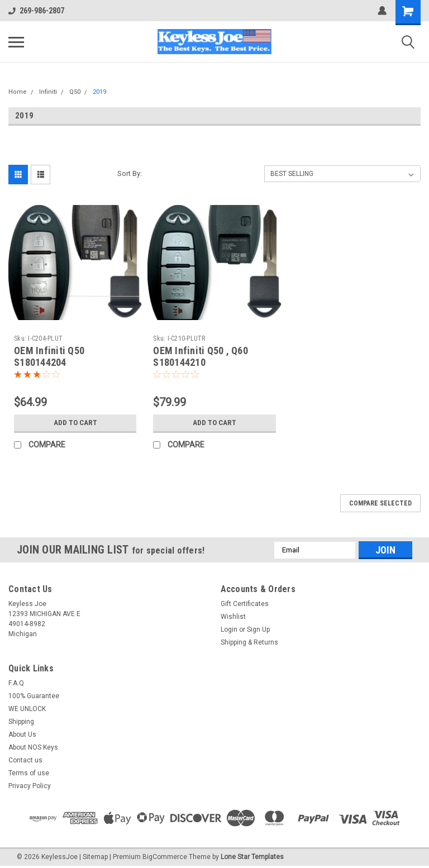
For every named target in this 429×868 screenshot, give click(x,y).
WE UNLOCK (27, 709)
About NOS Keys (33, 747)
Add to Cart (75, 423)
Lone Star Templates (252, 857)
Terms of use (29, 773)
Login (229, 629)
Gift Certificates (245, 604)
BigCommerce (165, 857)
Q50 (75, 92)
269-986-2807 (36, 11)
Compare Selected (380, 503)
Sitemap (95, 857)
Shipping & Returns (249, 642)
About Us (22, 735)
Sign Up (258, 629)
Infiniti (48, 92)
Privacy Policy (30, 786)
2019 (99, 92)
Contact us (25, 760)
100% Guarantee (34, 696)
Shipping (21, 722)
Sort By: (130, 173)
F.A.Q (16, 683)
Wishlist (233, 617)
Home (18, 92)
